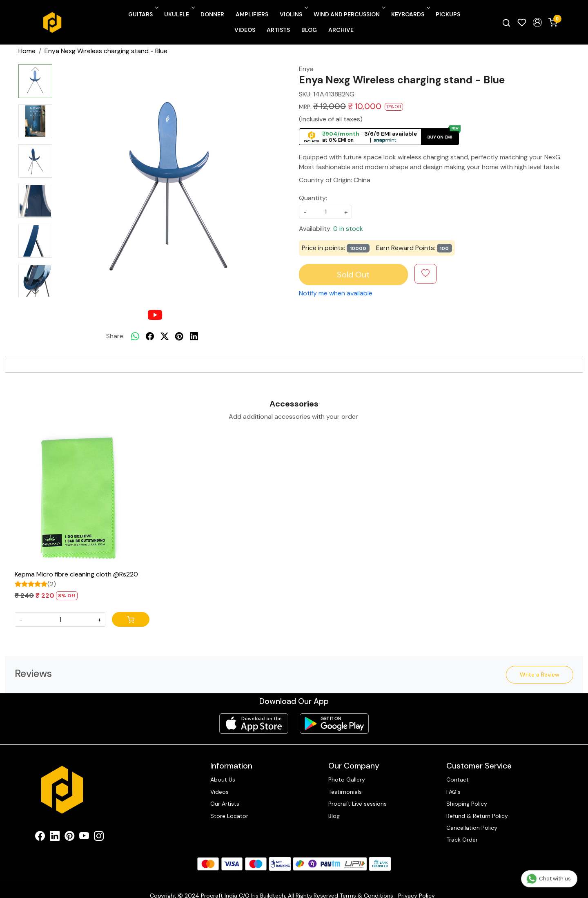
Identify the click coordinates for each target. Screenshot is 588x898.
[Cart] (131, 619)
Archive (341, 30)
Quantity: (313, 198)
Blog (309, 30)
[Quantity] (60, 620)
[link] (506, 22)
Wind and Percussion (349, 14)
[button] (537, 22)
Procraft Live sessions (357, 804)
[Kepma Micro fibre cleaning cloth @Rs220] (82, 499)
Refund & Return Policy (477, 816)
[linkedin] (194, 336)
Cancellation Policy (472, 828)
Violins (293, 14)
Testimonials (345, 792)
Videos (245, 30)
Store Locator (229, 816)
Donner (212, 14)
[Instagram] (99, 838)
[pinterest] (179, 336)
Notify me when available (336, 293)
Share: (115, 336)
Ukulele (179, 14)
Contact (458, 780)
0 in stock (348, 229)
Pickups (448, 14)
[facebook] (150, 336)
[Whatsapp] (135, 336)
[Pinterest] (69, 838)
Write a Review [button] (540, 675)
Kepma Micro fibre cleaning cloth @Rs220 (76, 574)
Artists (278, 30)
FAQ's (453, 792)
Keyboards (410, 14)
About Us (223, 780)
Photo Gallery (347, 780)
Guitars (143, 14)
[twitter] (165, 336)
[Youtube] (84, 838)
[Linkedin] (55, 838)
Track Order (462, 840)
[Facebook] (40, 838)
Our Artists (225, 804)
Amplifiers (252, 14)
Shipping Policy (467, 804)
